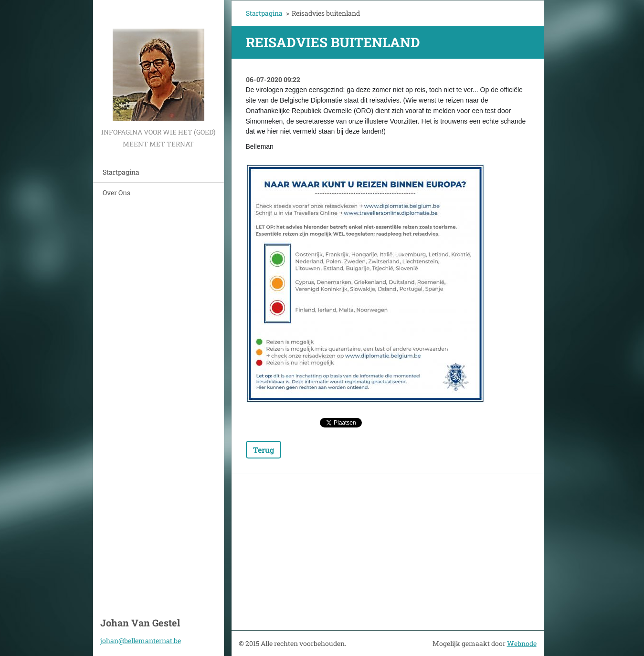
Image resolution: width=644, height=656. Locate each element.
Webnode (522, 643)
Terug (264, 450)
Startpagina (121, 172)
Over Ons (116, 193)
